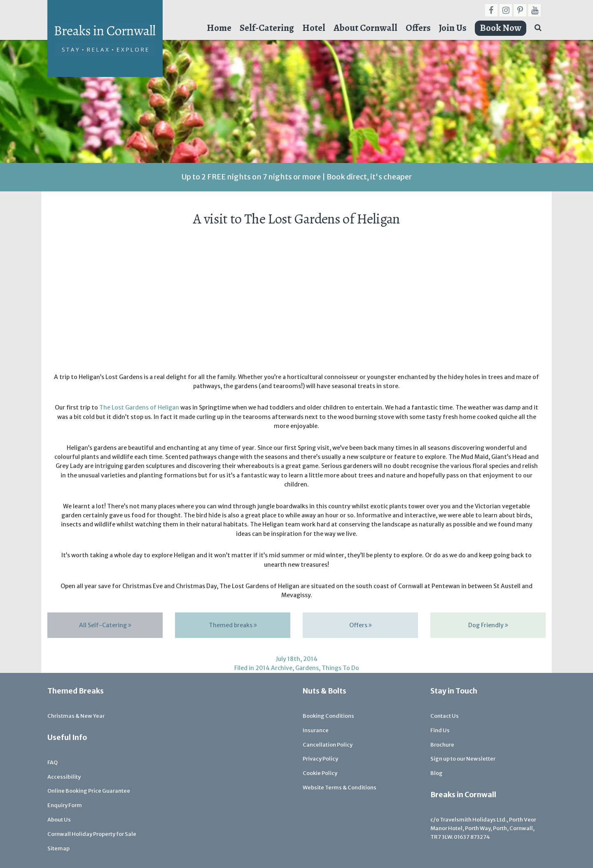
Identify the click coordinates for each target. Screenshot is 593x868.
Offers (418, 28)
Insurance (316, 730)
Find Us (440, 730)
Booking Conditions (328, 716)
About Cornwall (365, 28)
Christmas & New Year (76, 716)
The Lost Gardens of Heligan (139, 407)
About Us (59, 820)
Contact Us (445, 716)
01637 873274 (472, 837)
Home (219, 28)
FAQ (53, 762)
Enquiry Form (65, 805)
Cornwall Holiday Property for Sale (92, 834)
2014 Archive (274, 668)
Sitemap (58, 848)
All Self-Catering (105, 625)
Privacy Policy (320, 759)
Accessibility (64, 777)
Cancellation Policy (328, 745)
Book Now (501, 28)
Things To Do (340, 668)
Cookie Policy (320, 773)
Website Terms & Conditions (340, 788)
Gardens (307, 668)
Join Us (453, 28)
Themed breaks (233, 625)
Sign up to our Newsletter (463, 759)
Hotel (314, 28)
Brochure (442, 745)
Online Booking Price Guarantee (89, 791)
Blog (437, 773)
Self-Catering (267, 28)
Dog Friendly (488, 625)
